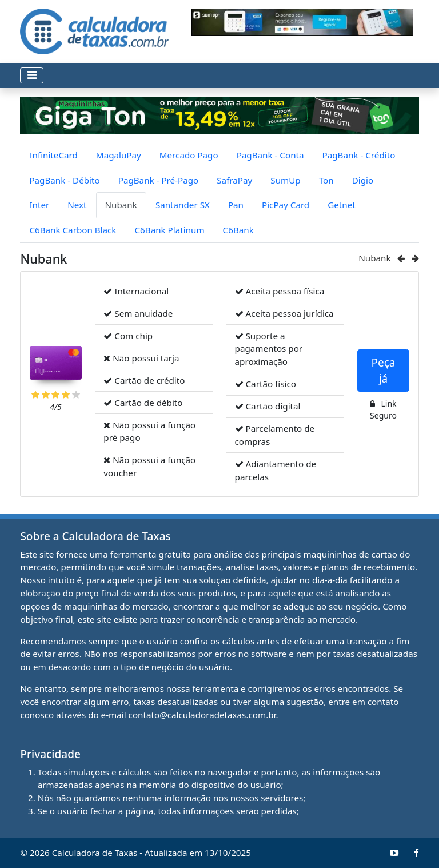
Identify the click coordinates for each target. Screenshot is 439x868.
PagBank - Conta (270, 155)
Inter (39, 205)
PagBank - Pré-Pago (159, 180)
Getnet (342, 205)
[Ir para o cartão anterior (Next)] (402, 258)
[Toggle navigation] (32, 76)
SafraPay (234, 180)
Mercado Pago (189, 155)
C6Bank (238, 230)
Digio (363, 180)
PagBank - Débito (64, 180)
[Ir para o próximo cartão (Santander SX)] (415, 258)
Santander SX (183, 205)
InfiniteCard (53, 155)
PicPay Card (286, 205)
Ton (326, 180)
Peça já (383, 371)
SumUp (285, 180)
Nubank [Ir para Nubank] (374, 258)
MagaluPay (119, 155)
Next (77, 205)
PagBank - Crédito (359, 155)
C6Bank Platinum (169, 230)
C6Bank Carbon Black (73, 230)
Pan (236, 205)
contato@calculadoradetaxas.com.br (202, 715)
